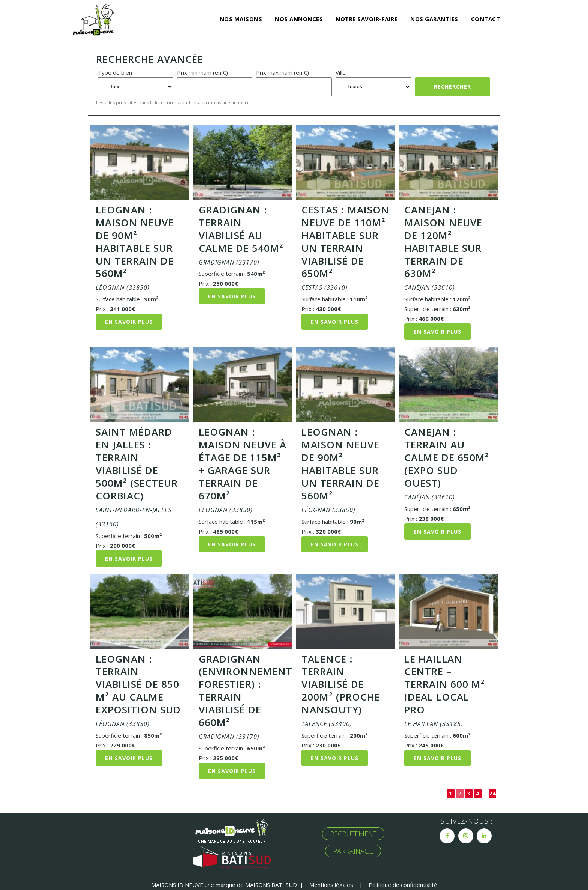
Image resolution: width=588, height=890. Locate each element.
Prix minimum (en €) (202, 72)
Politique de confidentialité (403, 885)
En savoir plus (129, 322)
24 (492, 793)
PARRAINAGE (353, 851)
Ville (341, 72)
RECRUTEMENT (353, 834)
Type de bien (115, 72)
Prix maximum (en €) (283, 72)
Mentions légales (331, 885)
